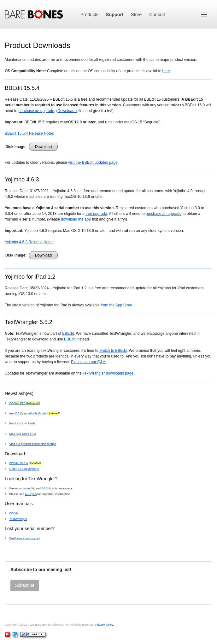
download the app (76, 219)
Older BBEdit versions (24, 469)
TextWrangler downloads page (108, 373)
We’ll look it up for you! (24, 538)
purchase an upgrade (36, 111)
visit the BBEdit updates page (93, 162)
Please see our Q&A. (89, 362)
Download (43, 147)
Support (115, 15)
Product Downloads (22, 423)
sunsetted (25, 488)
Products (89, 15)
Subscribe (25, 585)
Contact (157, 15)
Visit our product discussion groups (33, 444)
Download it (67, 111)
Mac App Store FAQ (23, 434)
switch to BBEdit (113, 351)
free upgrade (96, 214)
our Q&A (31, 494)
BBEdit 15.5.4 (18, 463)
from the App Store (116, 305)
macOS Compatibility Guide (28, 413)
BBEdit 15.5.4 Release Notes (29, 133)
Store (136, 15)
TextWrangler (18, 519)
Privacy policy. (105, 625)
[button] (204, 15)
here (166, 71)
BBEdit (68, 334)
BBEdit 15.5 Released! (24, 403)
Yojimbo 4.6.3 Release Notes (29, 242)
